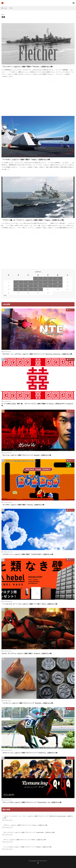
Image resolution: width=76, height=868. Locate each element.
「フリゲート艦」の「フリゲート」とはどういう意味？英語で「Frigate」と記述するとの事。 (33, 220)
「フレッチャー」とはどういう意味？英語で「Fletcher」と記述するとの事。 (28, 66)
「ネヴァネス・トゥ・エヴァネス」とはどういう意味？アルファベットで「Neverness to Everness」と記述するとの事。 (37, 354)
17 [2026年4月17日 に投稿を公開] (58, 286)
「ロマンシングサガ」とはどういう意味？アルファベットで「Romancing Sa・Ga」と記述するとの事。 (32, 802)
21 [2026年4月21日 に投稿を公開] (28, 289)
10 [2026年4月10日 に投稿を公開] (58, 282)
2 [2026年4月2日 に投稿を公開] (48, 279)
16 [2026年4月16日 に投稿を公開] (48, 286)
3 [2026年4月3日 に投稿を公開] (58, 279)
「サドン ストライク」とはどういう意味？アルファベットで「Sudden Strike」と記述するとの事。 (29, 832)
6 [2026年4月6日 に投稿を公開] (18, 282)
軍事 (11, 8)
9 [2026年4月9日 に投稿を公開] (48, 282)
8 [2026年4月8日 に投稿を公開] (38, 282)
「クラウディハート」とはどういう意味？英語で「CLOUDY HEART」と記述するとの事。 (28, 554)
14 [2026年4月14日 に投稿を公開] (28, 286)
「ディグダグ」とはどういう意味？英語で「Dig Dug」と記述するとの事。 (24, 505)
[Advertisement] (39, 98)
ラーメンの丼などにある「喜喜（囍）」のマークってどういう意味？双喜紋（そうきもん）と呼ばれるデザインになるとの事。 (37, 405)
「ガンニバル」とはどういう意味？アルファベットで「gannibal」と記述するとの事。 (27, 455)
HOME (5, 8)
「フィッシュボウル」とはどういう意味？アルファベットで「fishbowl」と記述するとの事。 (28, 847)
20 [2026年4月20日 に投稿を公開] (18, 289)
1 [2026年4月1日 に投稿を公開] (38, 279)
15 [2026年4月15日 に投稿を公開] (38, 286)
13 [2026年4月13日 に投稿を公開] (18, 286)
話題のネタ (71, 310)
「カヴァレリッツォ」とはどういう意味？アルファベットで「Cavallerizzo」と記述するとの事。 (30, 753)
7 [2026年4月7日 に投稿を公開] (28, 282)
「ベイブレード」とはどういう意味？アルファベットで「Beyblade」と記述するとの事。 (28, 703)
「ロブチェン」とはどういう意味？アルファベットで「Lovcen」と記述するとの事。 (25, 825)
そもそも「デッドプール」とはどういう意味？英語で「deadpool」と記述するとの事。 (27, 653)
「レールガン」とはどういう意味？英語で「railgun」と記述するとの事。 (26, 159)
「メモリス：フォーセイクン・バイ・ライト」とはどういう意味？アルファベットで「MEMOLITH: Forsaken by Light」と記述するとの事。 (38, 817)
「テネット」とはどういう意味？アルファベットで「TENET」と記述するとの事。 (25, 840)
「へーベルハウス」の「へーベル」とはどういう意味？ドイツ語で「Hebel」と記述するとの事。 (30, 604)
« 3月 (5, 295)
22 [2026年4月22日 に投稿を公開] (38, 289)
